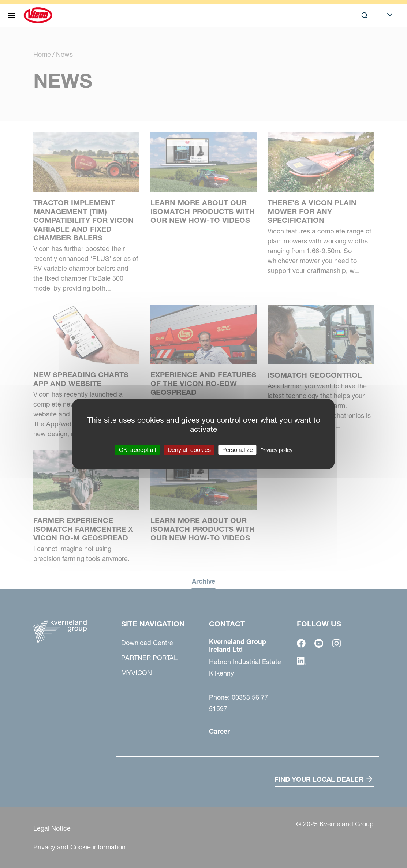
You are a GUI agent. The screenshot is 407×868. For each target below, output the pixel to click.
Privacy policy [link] (276, 450)
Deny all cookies (189, 450)
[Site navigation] (12, 15)
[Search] (365, 15)
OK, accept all (138, 450)
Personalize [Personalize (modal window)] (238, 450)
